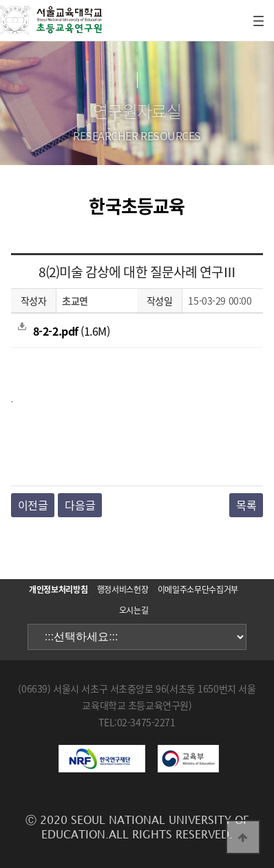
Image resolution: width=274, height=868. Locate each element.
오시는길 (134, 610)
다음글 (80, 505)
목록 (246, 505)
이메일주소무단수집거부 (198, 589)
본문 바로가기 (0, 0)
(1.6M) (64, 331)
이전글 (33, 505)
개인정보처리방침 (58, 589)
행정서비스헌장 (123, 589)
